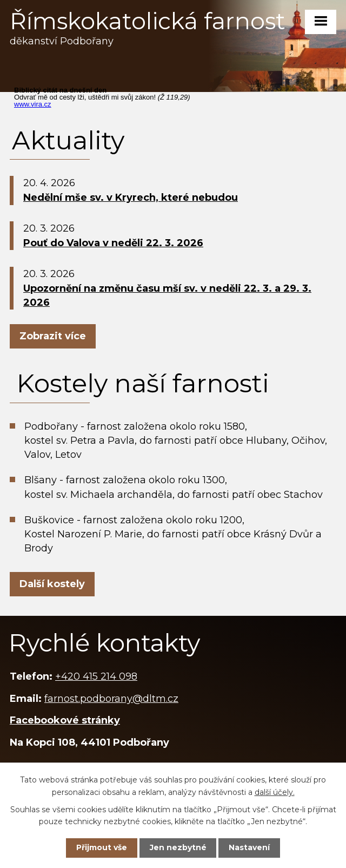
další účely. (275, 792)
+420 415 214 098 (96, 676)
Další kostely (52, 584)
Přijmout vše (102, 847)
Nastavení (249, 847)
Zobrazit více (53, 336)
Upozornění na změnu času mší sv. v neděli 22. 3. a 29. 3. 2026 (167, 295)
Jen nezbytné (178, 847)
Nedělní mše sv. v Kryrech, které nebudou (131, 198)
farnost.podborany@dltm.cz (111, 699)
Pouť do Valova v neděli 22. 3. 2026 (113, 243)
